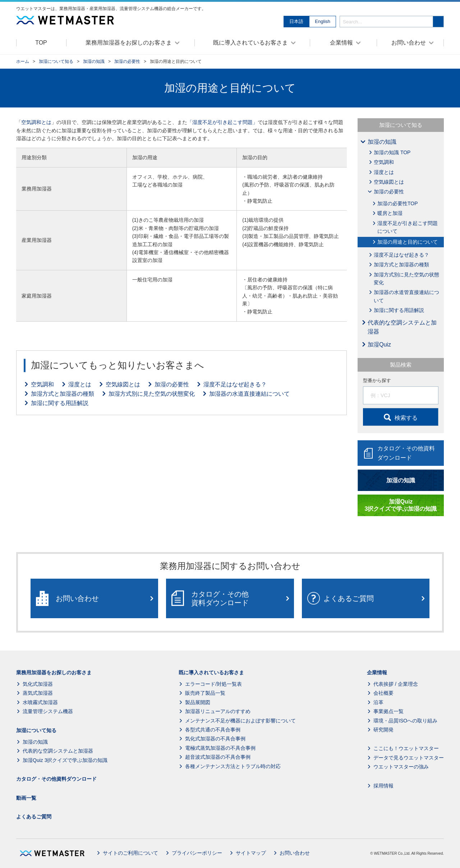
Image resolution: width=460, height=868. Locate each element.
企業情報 (377, 672)
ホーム (23, 61)
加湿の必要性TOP (398, 203)
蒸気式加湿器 (38, 693)
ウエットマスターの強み (401, 767)
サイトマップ (251, 853)
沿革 (378, 702)
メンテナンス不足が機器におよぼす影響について (240, 721)
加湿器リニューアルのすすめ (218, 711)
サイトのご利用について (130, 853)
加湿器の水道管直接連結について (406, 296)
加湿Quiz (379, 345)
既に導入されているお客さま (211, 672)
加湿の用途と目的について (408, 242)
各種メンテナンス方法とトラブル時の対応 (233, 766)
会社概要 (383, 693)
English (323, 21)
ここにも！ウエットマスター (406, 749)
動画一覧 (26, 798)
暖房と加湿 (390, 213)
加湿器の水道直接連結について (249, 394)
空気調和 (42, 384)
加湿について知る (56, 61)
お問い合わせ (295, 853)
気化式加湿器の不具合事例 (215, 739)
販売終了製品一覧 (205, 693)
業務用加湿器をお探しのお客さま (54, 672)
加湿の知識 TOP (392, 152)
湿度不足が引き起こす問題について (408, 227)
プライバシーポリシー (197, 853)
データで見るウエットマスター (409, 758)
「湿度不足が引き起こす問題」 (222, 122)
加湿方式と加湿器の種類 (63, 394)
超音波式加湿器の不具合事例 (218, 757)
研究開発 (383, 730)
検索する (406, 418)
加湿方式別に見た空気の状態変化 (152, 394)
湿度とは (80, 384)
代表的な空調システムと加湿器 (402, 327)
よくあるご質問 (34, 817)
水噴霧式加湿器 (40, 702)
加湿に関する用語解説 (60, 403)
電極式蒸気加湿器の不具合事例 (220, 748)
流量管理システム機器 (48, 711)
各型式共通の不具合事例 (213, 730)
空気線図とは (123, 384)
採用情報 (383, 786)
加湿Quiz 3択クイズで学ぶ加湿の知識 (65, 760)
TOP (41, 43)
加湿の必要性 (127, 61)
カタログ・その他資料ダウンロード (56, 779)
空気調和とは (36, 122)
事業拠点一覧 (388, 711)
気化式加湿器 (38, 684)
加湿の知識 (94, 61)
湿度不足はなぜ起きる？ (235, 384)
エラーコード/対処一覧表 (213, 684)
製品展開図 (198, 702)
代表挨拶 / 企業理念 (396, 684)
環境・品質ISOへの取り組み (405, 721)
